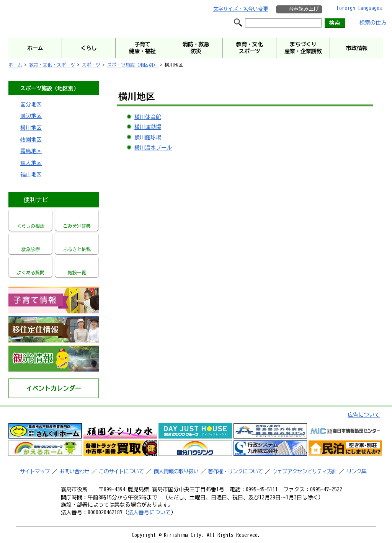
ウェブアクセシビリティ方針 (305, 471)
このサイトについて (121, 471)
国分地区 (31, 104)
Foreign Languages (359, 8)
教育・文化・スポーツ (52, 65)
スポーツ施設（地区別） (132, 65)
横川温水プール (153, 148)
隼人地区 (31, 163)
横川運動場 (148, 127)
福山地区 (31, 174)
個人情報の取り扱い (176, 471)
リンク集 (356, 471)
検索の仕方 (373, 23)
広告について (364, 415)
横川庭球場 (148, 137)
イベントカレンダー (54, 389)
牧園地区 (31, 140)
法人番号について (149, 512)
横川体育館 (148, 117)
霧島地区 (31, 151)
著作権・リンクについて (235, 471)
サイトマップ (35, 471)
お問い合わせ (74, 471)
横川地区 (31, 128)
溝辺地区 (31, 116)
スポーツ (91, 65)
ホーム (15, 65)
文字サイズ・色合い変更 (241, 9)
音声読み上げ (304, 9)
